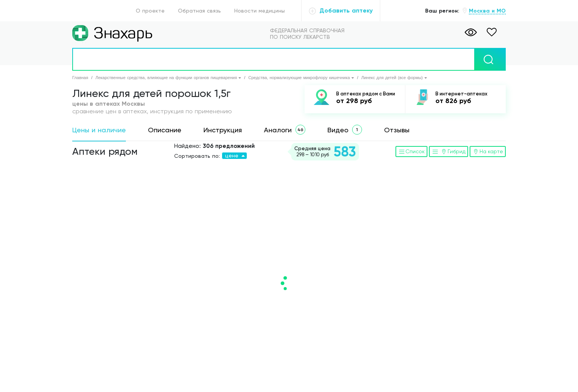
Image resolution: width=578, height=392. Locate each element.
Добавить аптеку (341, 10)
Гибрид (449, 151)
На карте (488, 151)
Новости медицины (260, 11)
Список (411, 151)
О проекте (150, 11)
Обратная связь (199, 11)
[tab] (99, 130)
